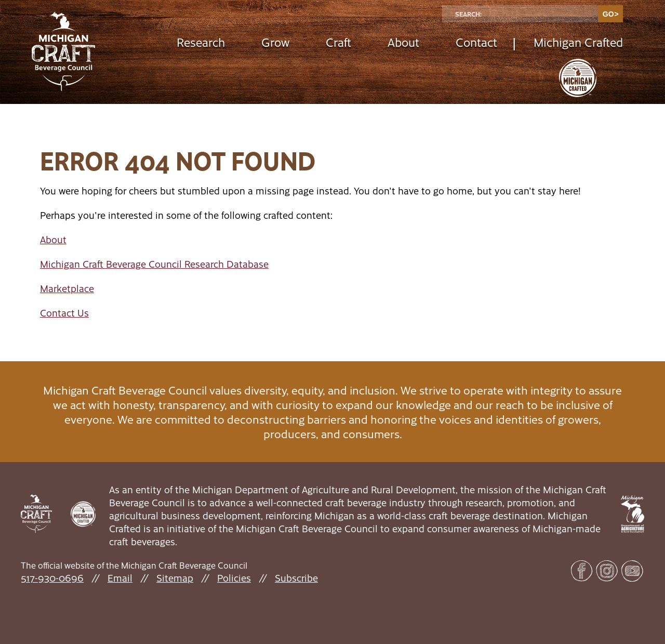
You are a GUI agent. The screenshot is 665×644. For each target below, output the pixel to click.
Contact (476, 42)
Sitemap (175, 578)
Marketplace (67, 288)
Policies (234, 578)
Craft (338, 42)
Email (120, 578)
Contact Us (64, 313)
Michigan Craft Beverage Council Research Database (154, 264)
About (403, 42)
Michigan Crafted (578, 42)
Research (201, 42)
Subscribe (296, 578)
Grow (275, 42)
